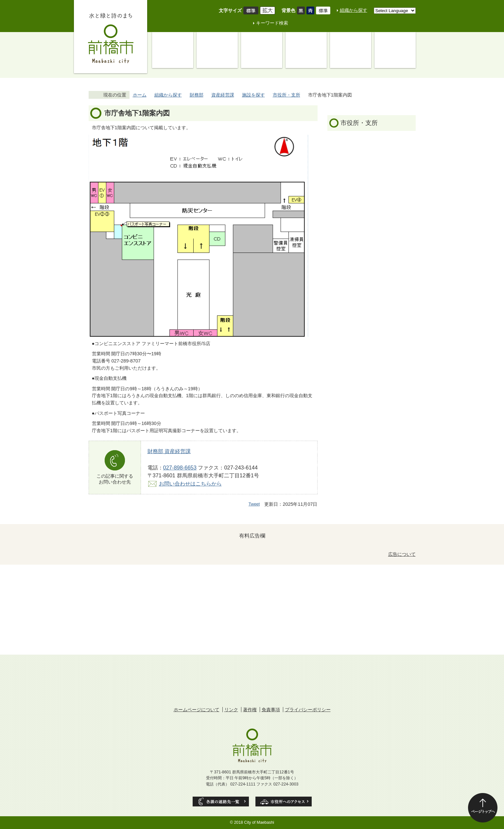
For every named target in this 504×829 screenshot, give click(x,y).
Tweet (254, 504)
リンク (231, 710)
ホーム (140, 95)
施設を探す (253, 95)
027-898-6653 (180, 467)
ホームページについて (197, 710)
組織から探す (354, 10)
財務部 (197, 95)
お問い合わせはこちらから (190, 484)
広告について (402, 554)
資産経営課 (223, 95)
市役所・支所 (287, 95)
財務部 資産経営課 (169, 451)
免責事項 (271, 710)
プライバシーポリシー (308, 710)
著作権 (250, 710)
